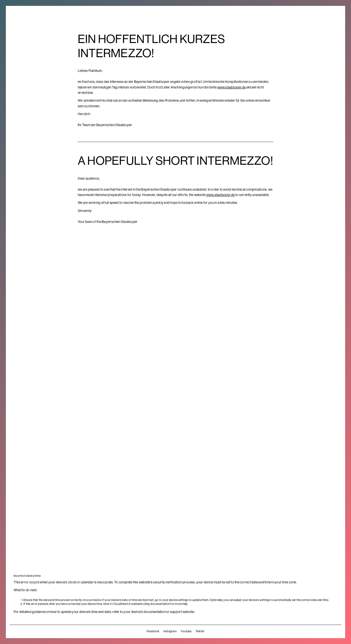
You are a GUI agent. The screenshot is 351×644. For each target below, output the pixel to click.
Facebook (153, 631)
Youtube (186, 631)
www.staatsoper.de (232, 87)
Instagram (170, 631)
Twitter (200, 631)
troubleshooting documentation (149, 604)
